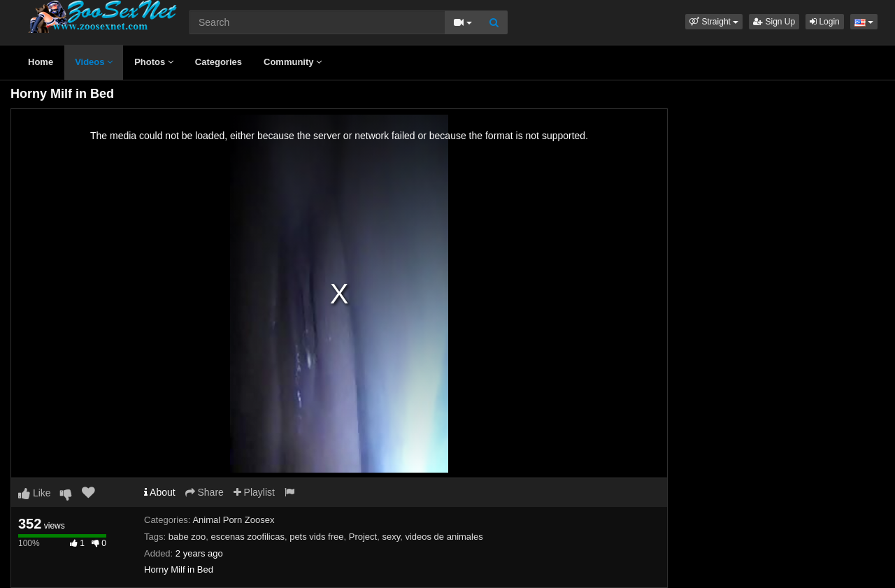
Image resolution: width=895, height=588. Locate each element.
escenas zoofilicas (248, 537)
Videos (94, 62)
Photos (154, 62)
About (160, 492)
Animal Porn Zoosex (233, 520)
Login (825, 22)
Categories (219, 62)
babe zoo (187, 537)
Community (293, 62)
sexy (391, 537)
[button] (714, 22)
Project (363, 537)
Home (41, 62)
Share (205, 492)
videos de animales (444, 537)
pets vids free (316, 537)
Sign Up (774, 22)
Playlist (254, 492)
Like (35, 493)
